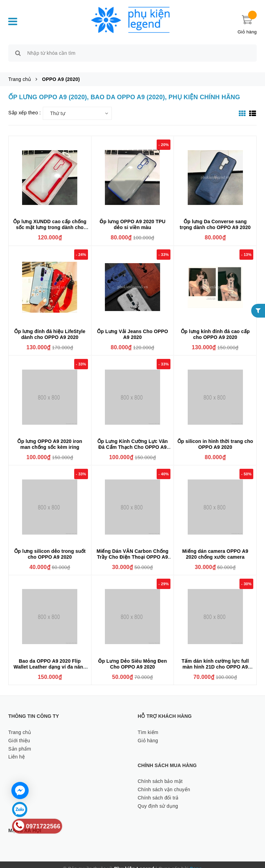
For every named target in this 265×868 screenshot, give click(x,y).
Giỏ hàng (148, 733)
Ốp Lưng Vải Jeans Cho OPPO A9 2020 (132, 326)
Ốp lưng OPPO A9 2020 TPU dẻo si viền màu (132, 217)
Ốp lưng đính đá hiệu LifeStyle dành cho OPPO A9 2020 (50, 326)
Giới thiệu (19, 733)
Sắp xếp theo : (24, 105)
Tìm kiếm (148, 724)
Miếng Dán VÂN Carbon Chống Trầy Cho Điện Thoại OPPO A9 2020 (133, 549)
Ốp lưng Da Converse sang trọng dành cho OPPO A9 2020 (215, 217)
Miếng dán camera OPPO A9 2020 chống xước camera (215, 546)
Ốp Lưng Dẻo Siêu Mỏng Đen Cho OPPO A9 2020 (132, 656)
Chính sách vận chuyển (164, 782)
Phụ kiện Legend (134, 861)
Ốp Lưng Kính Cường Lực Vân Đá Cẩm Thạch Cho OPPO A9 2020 (133, 439)
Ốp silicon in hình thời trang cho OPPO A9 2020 (215, 436)
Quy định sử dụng (158, 798)
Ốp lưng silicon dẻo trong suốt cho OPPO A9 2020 (50, 546)
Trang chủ (20, 724)
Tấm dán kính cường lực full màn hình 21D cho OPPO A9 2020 (215, 659)
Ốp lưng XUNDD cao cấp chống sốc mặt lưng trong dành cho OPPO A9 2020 (50, 220)
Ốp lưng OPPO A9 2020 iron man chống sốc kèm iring (50, 436)
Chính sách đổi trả (158, 790)
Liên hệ (17, 749)
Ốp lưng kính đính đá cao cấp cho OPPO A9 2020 (215, 326)
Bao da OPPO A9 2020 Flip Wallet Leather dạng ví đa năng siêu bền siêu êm (50, 659)
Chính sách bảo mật (160, 773)
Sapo (196, 861)
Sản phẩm (20, 741)
